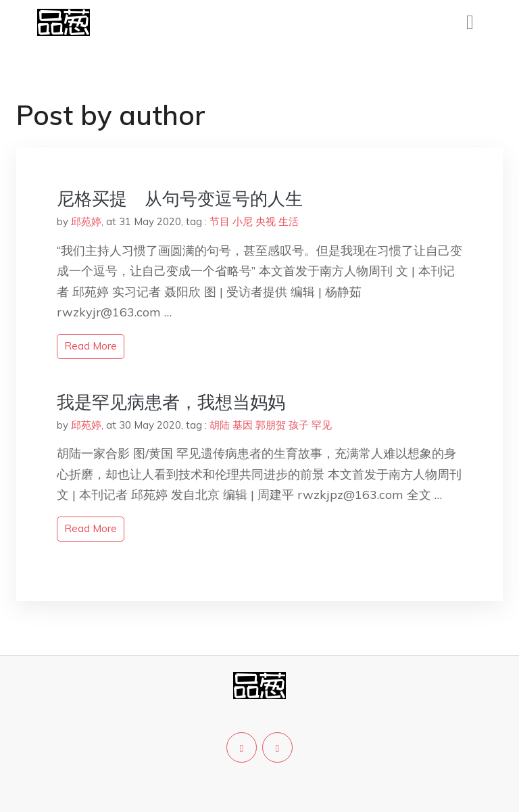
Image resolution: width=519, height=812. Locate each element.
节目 (220, 221)
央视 (266, 221)
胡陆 (220, 425)
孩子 (299, 425)
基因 (243, 425)
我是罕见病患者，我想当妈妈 (171, 402)
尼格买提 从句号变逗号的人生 (180, 198)
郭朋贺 (271, 425)
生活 (289, 221)
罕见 (322, 425)
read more (91, 346)
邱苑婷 (86, 221)
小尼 (243, 221)
